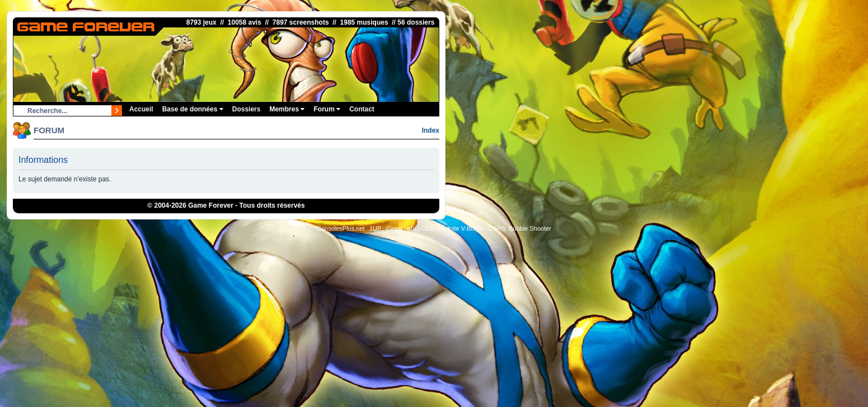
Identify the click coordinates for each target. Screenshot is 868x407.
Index (431, 130)
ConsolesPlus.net (341, 228)
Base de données (193, 109)
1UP (375, 228)
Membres (287, 109)
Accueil (141, 109)
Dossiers (247, 109)
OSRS (497, 228)
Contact (362, 109)
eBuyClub (420, 228)
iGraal (394, 228)
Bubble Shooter (530, 228)
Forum (327, 109)
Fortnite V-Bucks (461, 228)
